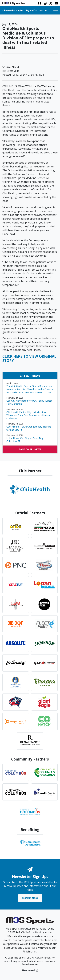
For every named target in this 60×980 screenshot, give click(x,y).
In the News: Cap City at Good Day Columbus (30, 438)
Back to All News (30, 449)
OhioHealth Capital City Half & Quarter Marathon (26, 10)
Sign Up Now (30, 898)
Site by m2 (30, 970)
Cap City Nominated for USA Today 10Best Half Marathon (30, 401)
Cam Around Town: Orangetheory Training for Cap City (30, 427)
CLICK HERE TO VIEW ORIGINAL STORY (29, 358)
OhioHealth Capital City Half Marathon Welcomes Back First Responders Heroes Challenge (30, 414)
